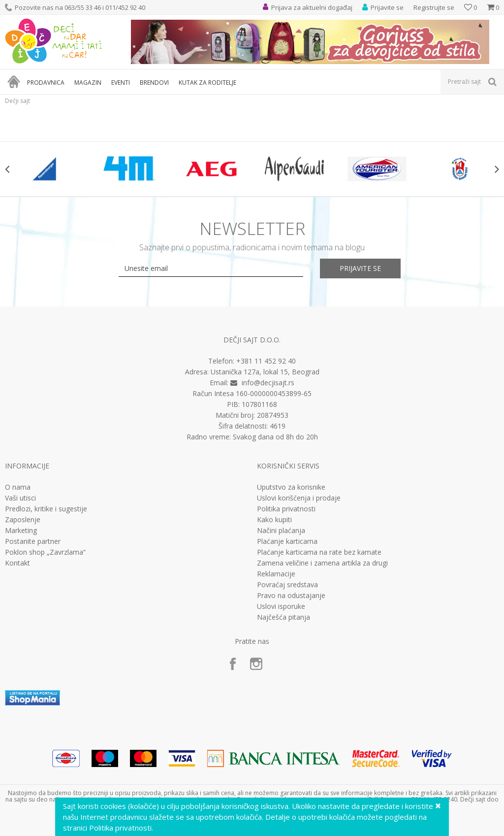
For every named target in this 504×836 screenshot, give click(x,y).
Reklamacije (276, 574)
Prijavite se (360, 268)
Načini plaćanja (281, 531)
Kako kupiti (274, 520)
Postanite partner (33, 541)
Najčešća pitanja (283, 617)
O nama (18, 487)
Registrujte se (434, 7)
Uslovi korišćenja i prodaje (299, 498)
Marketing (21, 531)
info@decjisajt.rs (268, 383)
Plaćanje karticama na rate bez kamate (319, 552)
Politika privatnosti (286, 509)
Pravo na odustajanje (291, 596)
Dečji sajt (17, 101)
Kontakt (17, 563)
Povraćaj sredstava (287, 585)
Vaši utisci (20, 498)
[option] (46, 169)
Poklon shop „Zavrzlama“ (45, 552)
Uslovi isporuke (281, 606)
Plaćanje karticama (287, 541)
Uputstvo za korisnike (291, 487)
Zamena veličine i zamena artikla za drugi (322, 563)
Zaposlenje (23, 520)
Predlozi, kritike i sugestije (46, 509)
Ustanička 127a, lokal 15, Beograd (265, 372)
